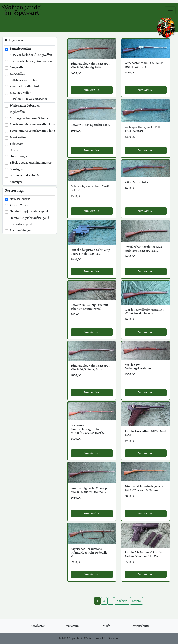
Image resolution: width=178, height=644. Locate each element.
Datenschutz (140, 626)
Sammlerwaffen (20, 49)
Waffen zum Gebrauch (25, 106)
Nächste (122, 601)
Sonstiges (16, 169)
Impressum (72, 626)
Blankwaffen (18, 137)
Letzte (136, 601)
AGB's (106, 626)
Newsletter (38, 626)
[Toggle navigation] (170, 10)
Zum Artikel (92, 90)
